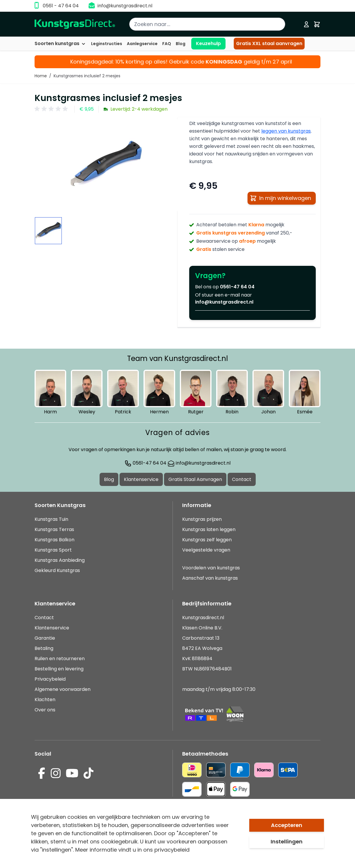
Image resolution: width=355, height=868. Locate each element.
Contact (242, 479)
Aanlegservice (142, 44)
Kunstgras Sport (53, 550)
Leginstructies (107, 44)
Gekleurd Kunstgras (57, 570)
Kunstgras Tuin (51, 519)
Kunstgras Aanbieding (60, 560)
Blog (181, 44)
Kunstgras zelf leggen (207, 540)
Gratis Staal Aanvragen (195, 479)
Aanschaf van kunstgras (210, 578)
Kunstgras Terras (54, 529)
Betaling (44, 648)
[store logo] (75, 24)
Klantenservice (141, 479)
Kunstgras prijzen (202, 519)
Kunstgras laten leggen (209, 529)
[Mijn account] (306, 24)
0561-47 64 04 (237, 287)
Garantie (45, 638)
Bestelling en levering (59, 669)
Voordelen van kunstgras (211, 568)
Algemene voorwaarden (63, 689)
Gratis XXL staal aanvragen (269, 43)
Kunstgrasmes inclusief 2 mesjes (87, 76)
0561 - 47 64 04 (61, 6)
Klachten (45, 700)
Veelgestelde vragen (206, 550)
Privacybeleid (50, 679)
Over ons (45, 710)
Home (41, 76)
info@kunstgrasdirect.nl (125, 6)
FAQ (167, 44)
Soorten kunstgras (60, 43)
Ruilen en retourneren (60, 659)
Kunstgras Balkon (54, 540)
